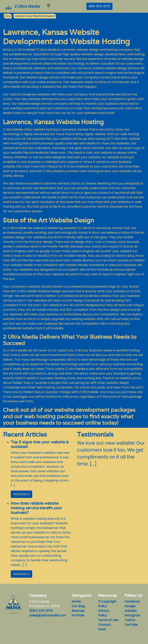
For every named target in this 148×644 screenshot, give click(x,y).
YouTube (131, 625)
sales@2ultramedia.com (48, 615)
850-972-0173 (99, 6)
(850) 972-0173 (41, 611)
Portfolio (78, 615)
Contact (104, 625)
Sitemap (78, 611)
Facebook (132, 601)
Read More (21, 494)
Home (76, 601)
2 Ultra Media (27, 6)
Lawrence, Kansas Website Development (35, 16)
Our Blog (78, 606)
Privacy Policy (104, 613)
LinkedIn (131, 611)
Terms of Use (108, 620)
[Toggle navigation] (49, 6)
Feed (102, 629)
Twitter (130, 620)
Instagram (132, 615)
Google (130, 606)
